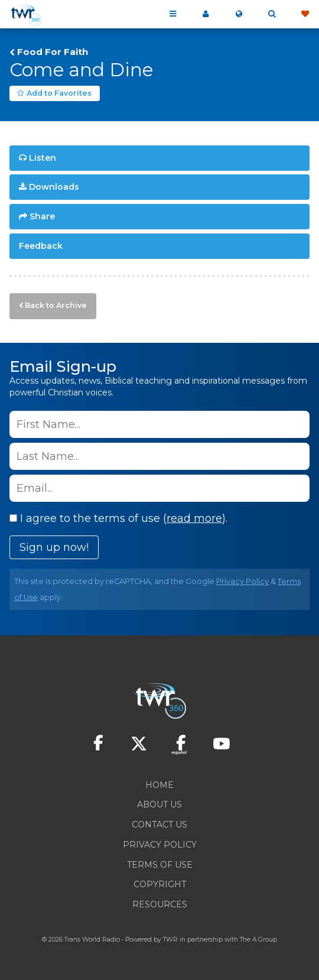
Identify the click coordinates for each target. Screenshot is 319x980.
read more (194, 518)
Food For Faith (53, 52)
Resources (160, 904)
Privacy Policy (242, 581)
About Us (159, 804)
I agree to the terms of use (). (118, 518)
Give (305, 14)
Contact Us (159, 825)
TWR (170, 940)
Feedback (41, 246)
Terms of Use (160, 865)
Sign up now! (54, 547)
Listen (43, 158)
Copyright (160, 884)
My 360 (206, 14)
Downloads (54, 187)
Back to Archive (56, 305)
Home (159, 785)
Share (42, 216)
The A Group (258, 940)
